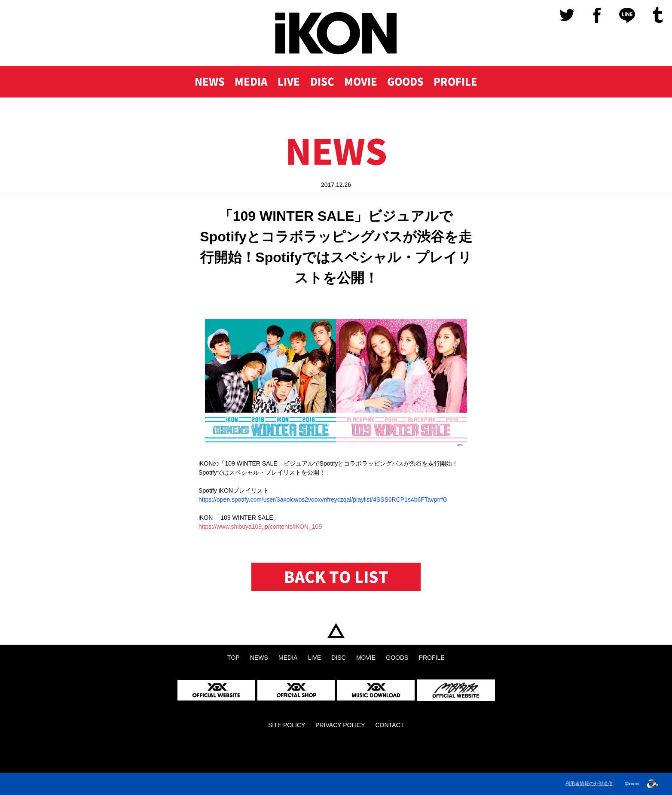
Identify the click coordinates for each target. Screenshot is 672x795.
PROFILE (458, 82)
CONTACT (389, 725)
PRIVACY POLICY (340, 725)
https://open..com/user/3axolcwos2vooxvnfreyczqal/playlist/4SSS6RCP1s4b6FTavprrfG (323, 500)
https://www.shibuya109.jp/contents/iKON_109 (260, 527)
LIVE (287, 82)
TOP (336, 631)
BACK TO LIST (336, 577)
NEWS (207, 82)
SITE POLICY (287, 725)
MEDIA (249, 82)
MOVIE (360, 82)
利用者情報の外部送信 (589, 784)
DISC (321, 82)
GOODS (406, 82)
